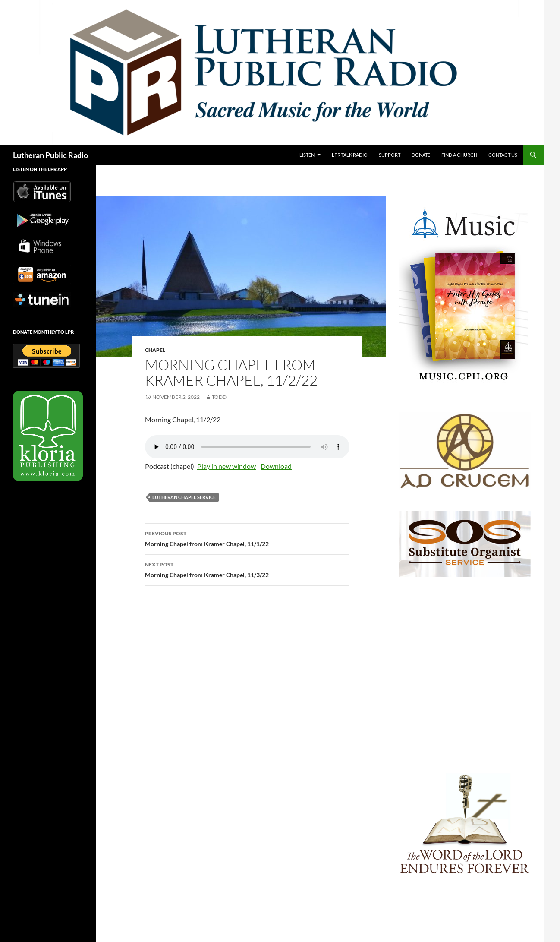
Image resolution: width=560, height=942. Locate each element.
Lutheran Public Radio (50, 155)
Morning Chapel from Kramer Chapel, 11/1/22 (247, 538)
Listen (307, 155)
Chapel (155, 350)
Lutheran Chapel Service (184, 497)
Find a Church (459, 155)
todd (219, 397)
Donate (421, 155)
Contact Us (503, 155)
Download (276, 466)
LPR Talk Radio (350, 155)
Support (390, 155)
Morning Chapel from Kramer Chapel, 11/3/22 (247, 569)
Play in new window (227, 466)
